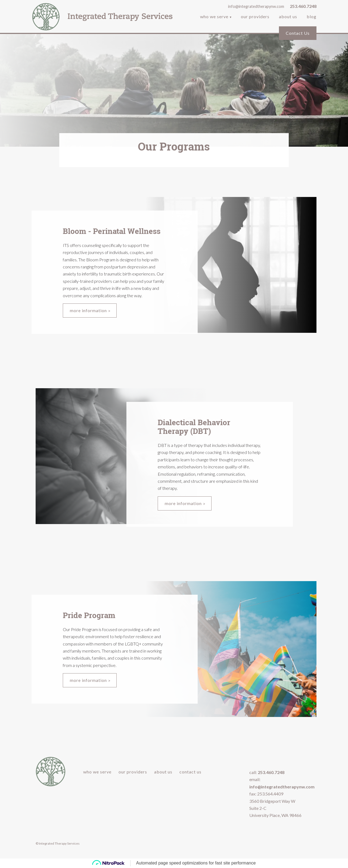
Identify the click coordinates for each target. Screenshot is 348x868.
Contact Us (298, 33)
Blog (312, 17)
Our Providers (255, 17)
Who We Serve (214, 17)
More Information (88, 310)
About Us (288, 17)
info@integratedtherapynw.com (256, 6)
